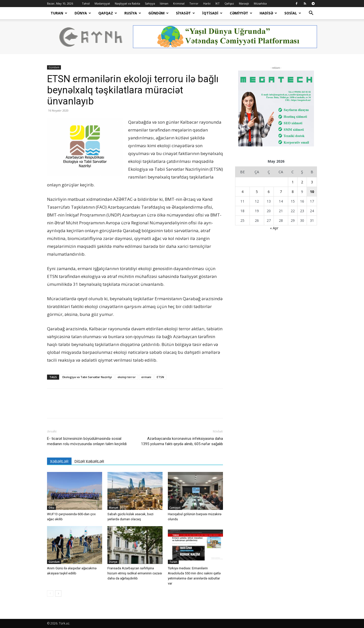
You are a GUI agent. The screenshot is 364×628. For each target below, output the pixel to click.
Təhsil (86, 3)
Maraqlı (244, 3)
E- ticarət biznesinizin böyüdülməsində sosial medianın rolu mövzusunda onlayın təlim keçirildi (87, 441)
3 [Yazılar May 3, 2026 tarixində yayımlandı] (312, 182)
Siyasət (185, 13)
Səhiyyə (150, 3)
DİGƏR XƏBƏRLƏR (89, 462)
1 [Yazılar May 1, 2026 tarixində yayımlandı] (293, 182)
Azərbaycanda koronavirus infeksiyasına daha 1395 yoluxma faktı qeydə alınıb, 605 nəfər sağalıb (182, 441)
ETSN (160, 377)
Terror (194, 3)
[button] (311, 14)
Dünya (83, 13)
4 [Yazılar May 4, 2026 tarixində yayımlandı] (242, 192)
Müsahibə (260, 3)
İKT (218, 3)
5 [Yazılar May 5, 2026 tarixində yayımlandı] (257, 192)
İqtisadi (212, 13)
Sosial (293, 13)
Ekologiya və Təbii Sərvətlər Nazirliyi (87, 377)
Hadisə (268, 13)
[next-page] (58, 593)
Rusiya (133, 13)
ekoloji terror (127, 377)
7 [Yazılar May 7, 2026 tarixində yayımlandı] (281, 192)
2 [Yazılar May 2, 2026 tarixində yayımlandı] (302, 182)
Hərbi (207, 3)
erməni (146, 377)
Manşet (114, 508)
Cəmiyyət (241, 13)
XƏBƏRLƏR (59, 462)
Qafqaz (229, 3)
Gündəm (158, 13)
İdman (164, 3)
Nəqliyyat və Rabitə (127, 3)
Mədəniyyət (102, 3)
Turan (59, 13)
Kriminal (179, 3)
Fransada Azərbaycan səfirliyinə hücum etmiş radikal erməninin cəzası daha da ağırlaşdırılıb (135, 573)
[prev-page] (50, 593)
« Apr (274, 228)
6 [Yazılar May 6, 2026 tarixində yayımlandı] (269, 192)
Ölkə (51, 508)
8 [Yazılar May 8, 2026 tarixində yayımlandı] (293, 192)
